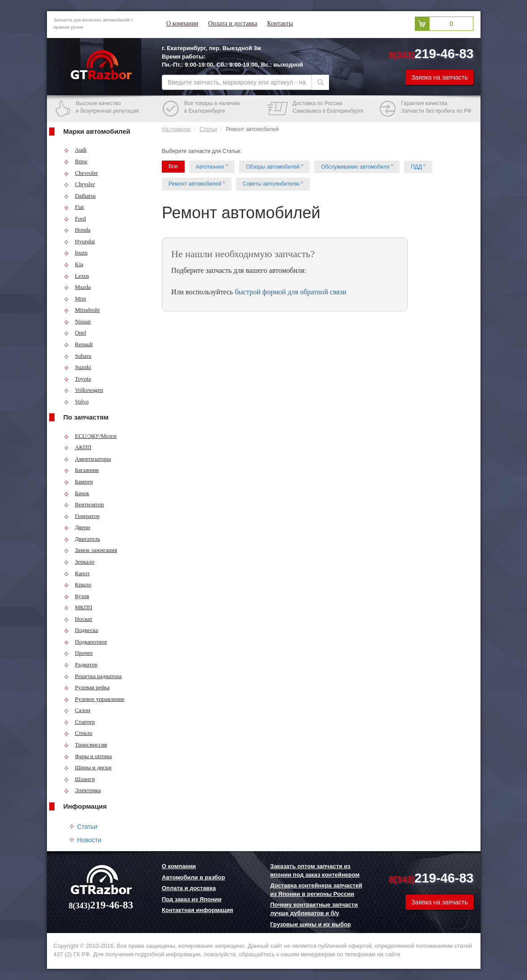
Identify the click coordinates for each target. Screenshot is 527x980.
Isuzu (76, 252)
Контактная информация (197, 910)
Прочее (78, 653)
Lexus (77, 276)
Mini (75, 299)
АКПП (78, 447)
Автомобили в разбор (193, 877)
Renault (78, 344)
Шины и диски (88, 767)
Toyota (78, 379)
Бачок (77, 493)
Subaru (78, 356)
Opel (75, 333)
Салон (77, 710)
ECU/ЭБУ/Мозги (90, 436)
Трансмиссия (86, 745)
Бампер (79, 482)
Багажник (82, 470)
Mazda (77, 287)
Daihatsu (80, 196)
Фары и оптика (88, 756)
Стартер (79, 722)
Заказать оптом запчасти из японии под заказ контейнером (315, 870)
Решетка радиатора (93, 676)
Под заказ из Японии (192, 899)
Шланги (80, 779)
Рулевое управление (94, 699)
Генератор (82, 516)
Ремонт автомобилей (197, 184)
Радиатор (81, 664)
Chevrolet (81, 173)
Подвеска (81, 630)
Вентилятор (84, 504)
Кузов (77, 596)
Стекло (78, 733)
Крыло (78, 584)
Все (173, 166)
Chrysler (80, 184)
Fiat (74, 207)
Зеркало (79, 562)
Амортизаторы (88, 459)
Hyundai (80, 241)
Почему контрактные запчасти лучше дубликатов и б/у (314, 909)
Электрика (82, 790)
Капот (77, 573)
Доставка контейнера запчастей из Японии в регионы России (316, 890)
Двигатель (82, 539)
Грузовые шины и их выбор (311, 924)
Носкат (78, 619)
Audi (75, 150)
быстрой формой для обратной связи (291, 292)
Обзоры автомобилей (274, 167)
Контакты (280, 23)
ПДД (418, 167)
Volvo (76, 401)
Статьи (87, 827)
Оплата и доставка (232, 23)
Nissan (77, 321)
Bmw (76, 161)
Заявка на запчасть (439, 77)
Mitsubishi (82, 310)
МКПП (78, 607)
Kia (74, 264)
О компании (182, 23)
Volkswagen (84, 390)
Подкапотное (86, 642)
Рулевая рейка (87, 687)
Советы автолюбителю (273, 184)
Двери (77, 527)
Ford (75, 218)
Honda (77, 230)
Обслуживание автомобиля (357, 167)
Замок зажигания (91, 550)
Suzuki (78, 367)
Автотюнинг (212, 167)
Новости (89, 840)
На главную (176, 129)
